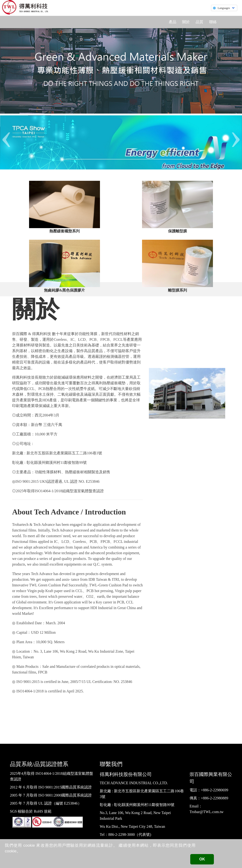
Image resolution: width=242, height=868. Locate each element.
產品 (173, 22)
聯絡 (213, 22)
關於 (186, 22)
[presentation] (6, 136)
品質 (199, 22)
